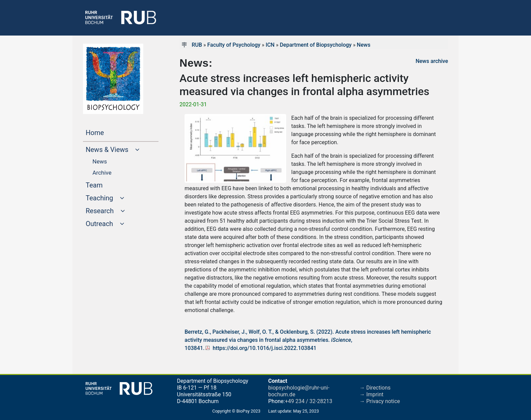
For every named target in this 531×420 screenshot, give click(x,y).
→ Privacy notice (380, 401)
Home (108, 132)
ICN (270, 45)
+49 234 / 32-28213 (309, 401)
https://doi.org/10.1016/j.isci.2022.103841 (264, 348)
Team (107, 184)
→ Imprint (372, 394)
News (364, 45)
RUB (197, 45)
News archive (432, 61)
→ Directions (375, 388)
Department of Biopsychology (316, 45)
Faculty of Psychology (234, 45)
